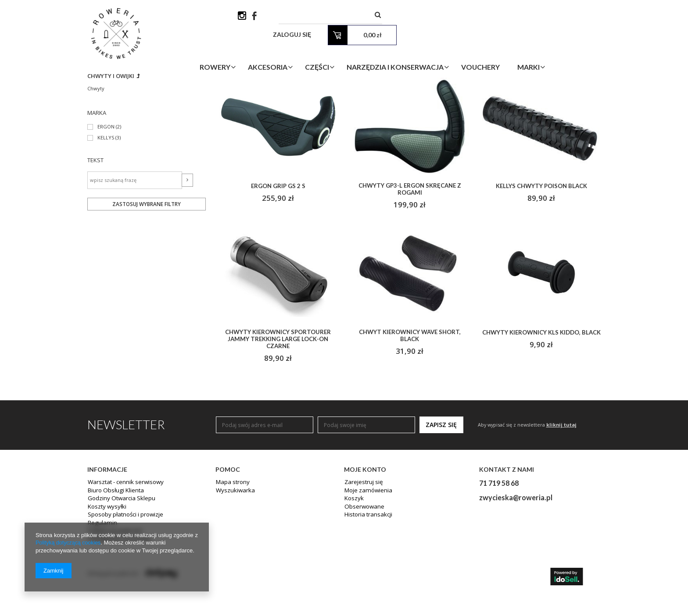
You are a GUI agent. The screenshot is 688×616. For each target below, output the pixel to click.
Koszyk (353, 570)
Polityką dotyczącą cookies (70, 543)
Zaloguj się (489, 17)
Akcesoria (313, 50)
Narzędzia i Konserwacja (441, 50)
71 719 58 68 (499, 555)
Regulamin (101, 594)
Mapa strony (231, 555)
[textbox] (399, 17)
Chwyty (96, 158)
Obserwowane (363, 578)
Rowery (261, 50)
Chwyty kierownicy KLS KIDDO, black (541, 406)
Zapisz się (441, 497)
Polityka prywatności (113, 602)
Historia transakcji (367, 586)
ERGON (106, 197)
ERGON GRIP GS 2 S (278, 256)
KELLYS (106, 208)
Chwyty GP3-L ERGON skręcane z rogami (410, 259)
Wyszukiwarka (233, 563)
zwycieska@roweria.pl (516, 569)
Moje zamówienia (366, 563)
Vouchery (526, 50)
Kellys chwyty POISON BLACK (541, 256)
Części (363, 50)
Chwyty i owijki (113, 145)
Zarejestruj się (362, 555)
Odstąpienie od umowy (117, 610)
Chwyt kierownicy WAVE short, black (410, 406)
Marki (574, 50)
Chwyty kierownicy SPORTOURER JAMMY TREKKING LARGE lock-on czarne (278, 410)
